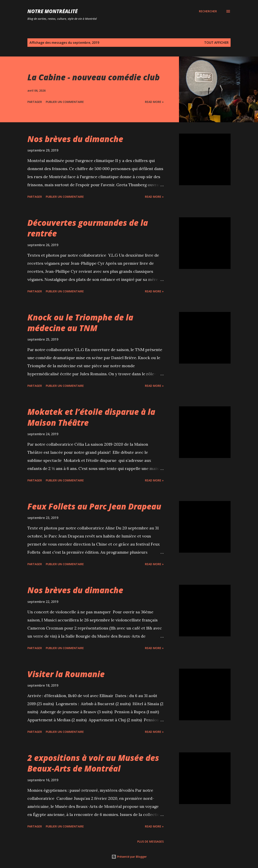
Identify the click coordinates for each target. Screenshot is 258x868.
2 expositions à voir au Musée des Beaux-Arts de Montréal (93, 763)
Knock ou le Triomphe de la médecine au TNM (80, 323)
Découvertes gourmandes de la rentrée (88, 228)
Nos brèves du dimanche (75, 139)
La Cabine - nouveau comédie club (94, 77)
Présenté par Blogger (129, 857)
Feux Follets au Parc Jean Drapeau (94, 506)
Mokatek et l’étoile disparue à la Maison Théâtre (91, 417)
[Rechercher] (208, 11)
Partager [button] (35, 102)
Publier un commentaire (65, 102)
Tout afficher (216, 43)
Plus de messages (150, 841)
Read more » (154, 102)
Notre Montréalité (53, 11)
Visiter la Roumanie (66, 674)
